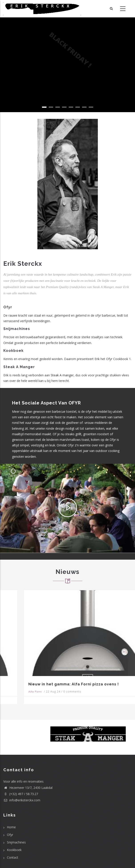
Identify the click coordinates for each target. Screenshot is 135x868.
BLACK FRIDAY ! (68, 52)
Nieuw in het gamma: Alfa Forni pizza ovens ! (53, 684)
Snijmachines (16, 842)
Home (11, 827)
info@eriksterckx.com (22, 800)
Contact (13, 857)
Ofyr (10, 835)
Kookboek (14, 850)
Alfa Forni (15, 692)
